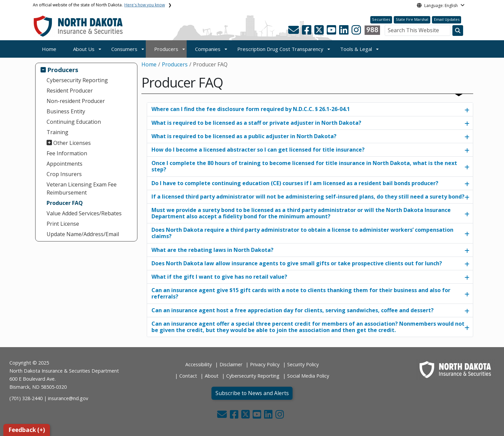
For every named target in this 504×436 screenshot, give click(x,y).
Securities (381, 19)
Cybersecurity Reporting (77, 80)
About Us (84, 49)
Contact (188, 376)
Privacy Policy (265, 364)
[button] (294, 32)
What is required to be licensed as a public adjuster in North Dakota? (244, 136)
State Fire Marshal (412, 19)
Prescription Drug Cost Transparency (280, 49)
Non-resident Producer (76, 101)
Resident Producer (70, 91)
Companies (208, 49)
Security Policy (303, 364)
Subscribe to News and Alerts (252, 393)
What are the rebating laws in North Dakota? (212, 250)
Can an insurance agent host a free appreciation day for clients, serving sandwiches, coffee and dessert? (293, 310)
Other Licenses (72, 143)
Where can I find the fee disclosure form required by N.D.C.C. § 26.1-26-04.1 (251, 109)
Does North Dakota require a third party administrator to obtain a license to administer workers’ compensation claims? (302, 233)
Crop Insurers (64, 174)
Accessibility (199, 364)
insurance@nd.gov (68, 398)
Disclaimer (231, 364)
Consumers (124, 49)
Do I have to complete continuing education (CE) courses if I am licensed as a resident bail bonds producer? (295, 183)
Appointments (65, 164)
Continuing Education (74, 122)
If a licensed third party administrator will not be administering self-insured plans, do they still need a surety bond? (308, 197)
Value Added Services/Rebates (84, 213)
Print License (63, 224)
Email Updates (447, 19)
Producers (166, 49)
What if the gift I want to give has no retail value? (219, 277)
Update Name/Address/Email (83, 234)
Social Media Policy (308, 376)
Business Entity (66, 111)
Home (49, 49)
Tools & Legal (356, 49)
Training (57, 132)
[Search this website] (458, 31)
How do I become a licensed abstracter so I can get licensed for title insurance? (258, 150)
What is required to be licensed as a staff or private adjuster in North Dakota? (256, 123)
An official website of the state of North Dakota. (99, 5)
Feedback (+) (27, 430)
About (212, 376)
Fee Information (67, 153)
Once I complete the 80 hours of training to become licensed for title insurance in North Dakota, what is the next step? (304, 166)
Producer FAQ (65, 203)
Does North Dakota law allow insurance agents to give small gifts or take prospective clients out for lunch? (297, 263)
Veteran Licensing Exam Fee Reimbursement (82, 188)
